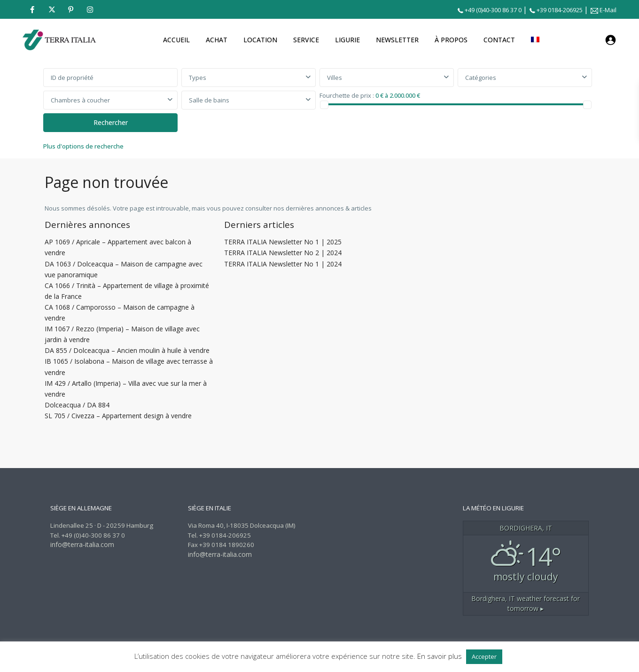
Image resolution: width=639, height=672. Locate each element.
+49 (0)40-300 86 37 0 (493, 10)
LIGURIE (347, 40)
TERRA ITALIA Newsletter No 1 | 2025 (283, 242)
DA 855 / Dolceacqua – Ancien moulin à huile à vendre (127, 350)
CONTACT (499, 40)
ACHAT (217, 40)
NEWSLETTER (397, 40)
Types (198, 78)
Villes (335, 78)
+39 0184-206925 (560, 10)
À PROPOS (451, 40)
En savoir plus (440, 656)
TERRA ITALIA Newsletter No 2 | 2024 (283, 253)
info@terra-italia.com (82, 544)
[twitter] (51, 9)
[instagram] (90, 9)
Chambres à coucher (80, 100)
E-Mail (608, 10)
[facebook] (32, 9)
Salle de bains (209, 100)
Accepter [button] (484, 656)
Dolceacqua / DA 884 (77, 405)
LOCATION (260, 40)
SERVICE (306, 40)
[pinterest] (71, 9)
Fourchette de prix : (347, 95)
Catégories (481, 78)
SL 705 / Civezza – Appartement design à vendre (118, 416)
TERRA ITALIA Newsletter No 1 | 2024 (283, 264)
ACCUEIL (176, 40)
